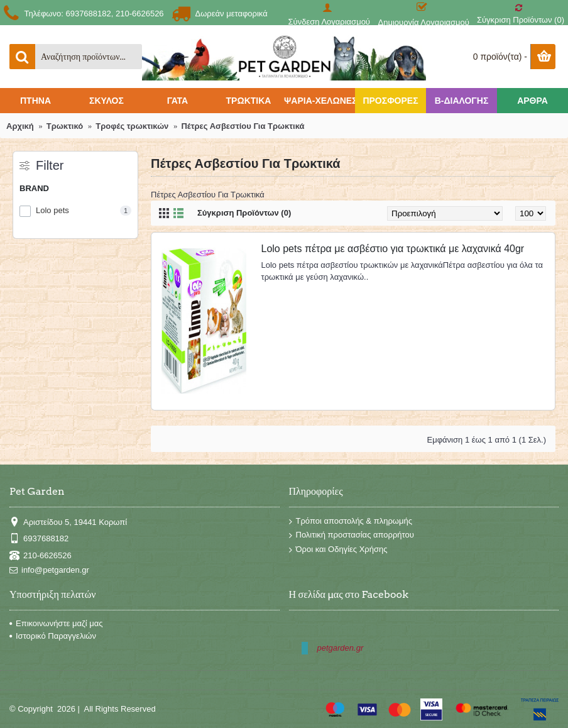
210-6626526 (41, 555)
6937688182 (39, 539)
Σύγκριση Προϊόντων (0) (244, 213)
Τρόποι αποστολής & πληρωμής (351, 521)
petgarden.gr (341, 648)
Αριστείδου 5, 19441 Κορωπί (68, 522)
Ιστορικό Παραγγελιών (53, 636)
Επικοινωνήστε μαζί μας (56, 623)
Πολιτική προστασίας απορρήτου (352, 535)
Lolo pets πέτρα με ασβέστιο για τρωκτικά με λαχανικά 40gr (393, 249)
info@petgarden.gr (49, 570)
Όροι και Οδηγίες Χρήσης (338, 550)
